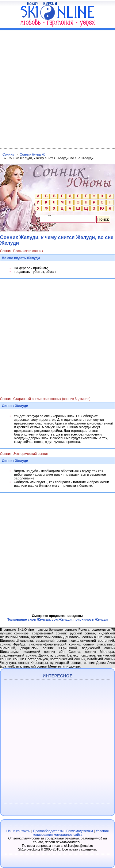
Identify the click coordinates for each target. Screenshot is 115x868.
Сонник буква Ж (32, 154)
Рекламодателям (80, 831)
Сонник (8, 154)
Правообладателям (48, 831)
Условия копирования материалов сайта (71, 833)
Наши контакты (18, 831)
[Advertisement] (57, 88)
